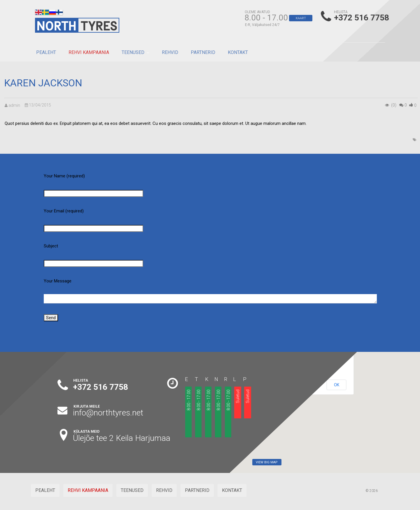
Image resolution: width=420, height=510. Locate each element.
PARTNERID (203, 52)
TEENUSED (133, 52)
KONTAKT (238, 52)
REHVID (170, 52)
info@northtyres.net (108, 413)
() (415, 105)
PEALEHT (46, 52)
